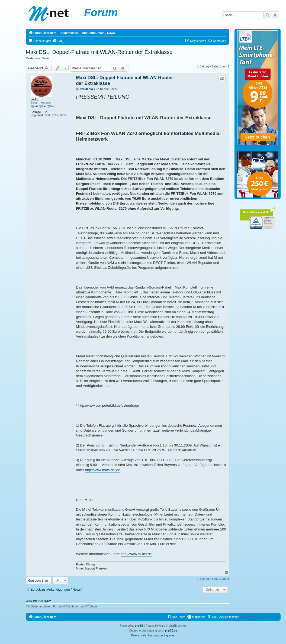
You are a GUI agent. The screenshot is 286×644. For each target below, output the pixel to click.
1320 (45, 112)
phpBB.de (171, 631)
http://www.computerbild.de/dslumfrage (109, 405)
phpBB (139, 626)
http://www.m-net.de (136, 554)
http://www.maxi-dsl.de (102, 470)
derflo (34, 100)
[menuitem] (58, 41)
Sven (46, 58)
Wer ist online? (38, 601)
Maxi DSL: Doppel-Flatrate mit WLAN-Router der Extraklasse (99, 52)
